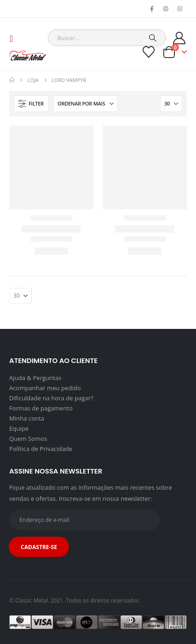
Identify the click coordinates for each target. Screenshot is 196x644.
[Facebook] (152, 9)
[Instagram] (166, 9)
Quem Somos (28, 439)
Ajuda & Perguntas (35, 378)
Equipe (19, 428)
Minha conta (27, 418)
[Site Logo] (28, 56)
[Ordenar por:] (86, 104)
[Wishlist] (149, 52)
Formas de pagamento (41, 408)
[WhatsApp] (180, 9)
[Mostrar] (171, 104)
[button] (14, 39)
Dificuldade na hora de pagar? (51, 398)
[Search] (153, 38)
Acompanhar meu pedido (45, 388)
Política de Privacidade (41, 449)
